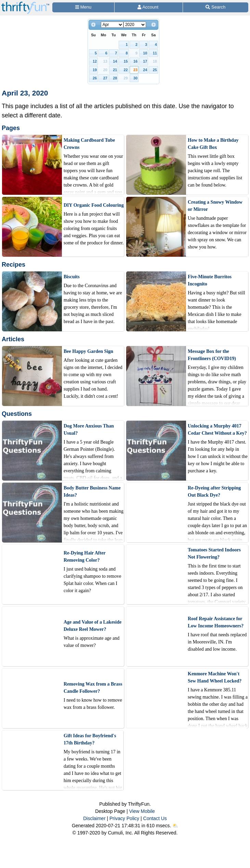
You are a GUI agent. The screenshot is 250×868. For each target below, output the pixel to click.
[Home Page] (25, 4)
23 (135, 70)
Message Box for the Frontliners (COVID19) (212, 355)
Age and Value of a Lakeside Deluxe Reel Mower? (93, 626)
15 (126, 61)
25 (155, 70)
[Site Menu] (83, 7)
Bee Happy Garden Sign (88, 351)
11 (155, 53)
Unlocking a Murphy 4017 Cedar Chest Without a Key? (217, 430)
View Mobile (142, 811)
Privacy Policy (124, 818)
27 (105, 78)
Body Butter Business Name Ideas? (92, 492)
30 (135, 78)
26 (95, 78)
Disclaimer (94, 818)
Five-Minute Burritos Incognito (210, 280)
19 (95, 70)
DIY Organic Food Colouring (94, 205)
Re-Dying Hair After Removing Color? (84, 557)
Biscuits (72, 277)
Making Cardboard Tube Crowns (89, 144)
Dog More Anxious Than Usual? (89, 430)
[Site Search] (216, 7)
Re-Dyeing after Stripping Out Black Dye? (214, 492)
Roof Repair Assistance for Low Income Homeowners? (216, 622)
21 (115, 70)
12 (95, 61)
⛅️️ (175, 826)
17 (145, 61)
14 (115, 61)
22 (126, 70)
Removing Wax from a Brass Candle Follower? (93, 688)
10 (145, 53)
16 (135, 61)
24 (145, 70)
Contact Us (155, 818)
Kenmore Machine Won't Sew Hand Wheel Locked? (215, 677)
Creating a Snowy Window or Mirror (215, 206)
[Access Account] (148, 7)
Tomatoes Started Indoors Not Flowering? (214, 553)
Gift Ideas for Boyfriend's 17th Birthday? (90, 739)
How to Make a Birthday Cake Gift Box (213, 144)
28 (115, 78)
